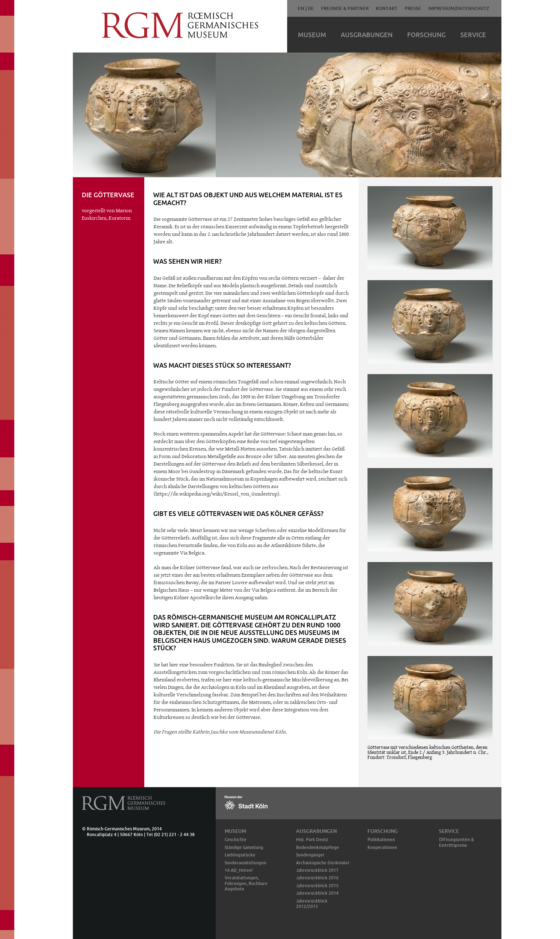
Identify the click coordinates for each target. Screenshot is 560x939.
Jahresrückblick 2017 (317, 870)
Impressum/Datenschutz (459, 8)
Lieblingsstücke (240, 855)
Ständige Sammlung (244, 847)
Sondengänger (310, 855)
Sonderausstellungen (246, 863)
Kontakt (387, 8)
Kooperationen (382, 847)
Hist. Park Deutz (312, 839)
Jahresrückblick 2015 (317, 886)
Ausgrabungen (367, 35)
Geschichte (236, 839)
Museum (312, 35)
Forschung (426, 35)
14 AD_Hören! (239, 870)
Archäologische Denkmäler (323, 863)
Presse (413, 8)
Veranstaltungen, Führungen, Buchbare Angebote (246, 883)
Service (473, 35)
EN (301, 8)
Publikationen (381, 839)
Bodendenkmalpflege (317, 847)
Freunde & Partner (345, 8)
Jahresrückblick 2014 (317, 893)
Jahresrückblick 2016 (317, 878)
